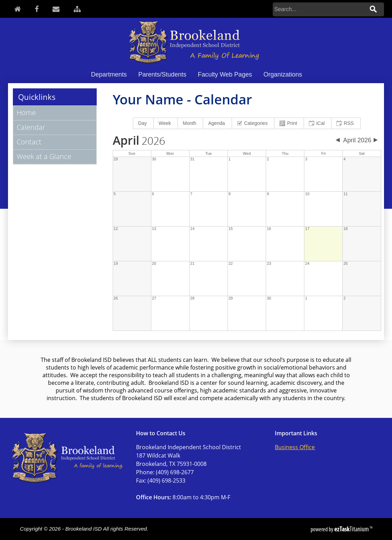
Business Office (295, 447)
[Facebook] (37, 9)
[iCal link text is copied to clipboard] (318, 123)
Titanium (352, 529)
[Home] (18, 9)
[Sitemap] (77, 9)
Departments (109, 74)
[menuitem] (143, 123)
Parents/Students (162, 74)
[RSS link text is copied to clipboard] (346, 123)
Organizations (283, 74)
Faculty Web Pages (225, 74)
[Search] (319, 9)
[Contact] (56, 9)
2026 (139, 141)
